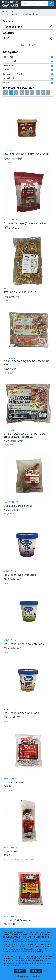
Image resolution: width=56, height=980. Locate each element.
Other (6, 70)
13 (38, 93)
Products (17, 14)
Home (5, 14)
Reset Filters (28, 45)
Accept (20, 971)
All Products (32, 14)
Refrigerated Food (12, 74)
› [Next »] (48, 93)
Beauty (6, 83)
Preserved (8, 57)
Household (8, 78)
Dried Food (8, 65)
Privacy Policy (36, 951)
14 (43, 93)
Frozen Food (9, 61)
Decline (36, 971)
